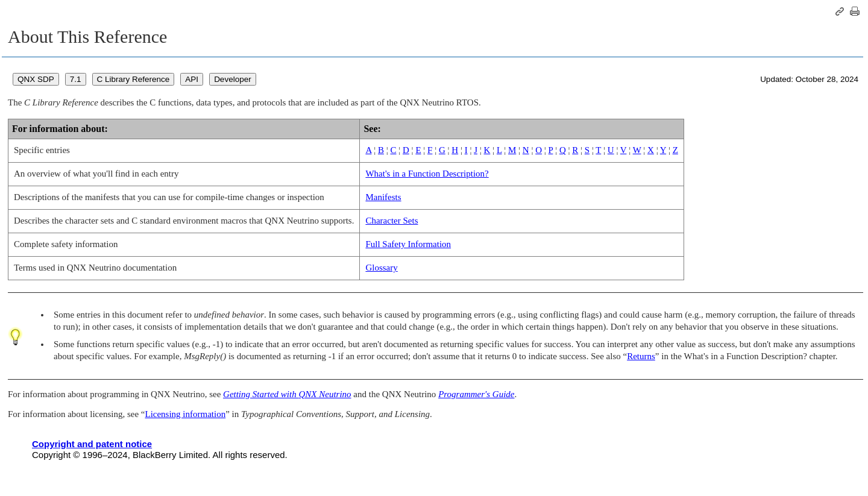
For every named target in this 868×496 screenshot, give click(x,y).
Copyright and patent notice (92, 444)
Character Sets (392, 221)
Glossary (381, 268)
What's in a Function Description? (427, 174)
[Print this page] (855, 11)
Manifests (383, 197)
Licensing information (185, 414)
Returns (641, 356)
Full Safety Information (408, 244)
